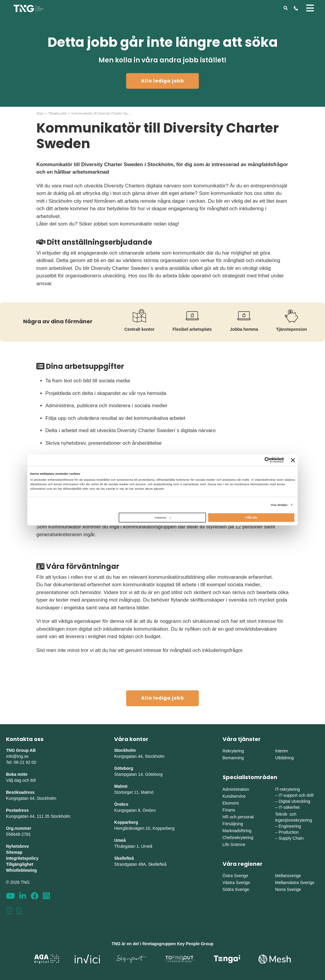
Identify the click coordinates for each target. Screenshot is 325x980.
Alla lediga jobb (163, 81)
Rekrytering (233, 751)
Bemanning (233, 758)
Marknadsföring (237, 831)
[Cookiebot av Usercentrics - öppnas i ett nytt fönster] (258, 460)
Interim (282, 751)
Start (40, 113)
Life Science (234, 844)
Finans (229, 810)
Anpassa (163, 518)
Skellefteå (124, 858)
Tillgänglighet (20, 864)
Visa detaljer (279, 505)
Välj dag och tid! (21, 780)
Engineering (290, 826)
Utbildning (284, 758)
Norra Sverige (288, 889)
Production (289, 832)
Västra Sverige (236, 883)
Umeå (120, 840)
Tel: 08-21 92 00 (21, 762)
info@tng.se (17, 756)
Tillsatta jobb (57, 113)
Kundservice (234, 796)
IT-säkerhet (289, 807)
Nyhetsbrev (17, 846)
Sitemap (14, 852)
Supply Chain (291, 838)
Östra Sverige (235, 876)
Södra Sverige (236, 889)
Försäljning (233, 824)
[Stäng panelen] (293, 460)
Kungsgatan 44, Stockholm (31, 798)
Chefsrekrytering (238, 838)
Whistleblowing (21, 870)
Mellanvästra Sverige (295, 883)
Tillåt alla (251, 518)
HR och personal (238, 817)
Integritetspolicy (22, 858)
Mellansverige (288, 876)
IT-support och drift (296, 795)
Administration (236, 789)
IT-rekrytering (287, 789)
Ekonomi (231, 803)
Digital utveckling (294, 801)
